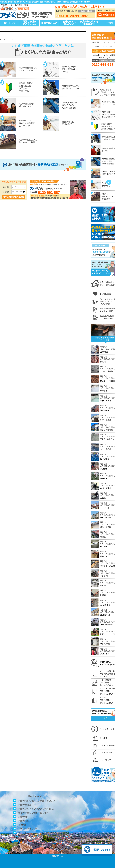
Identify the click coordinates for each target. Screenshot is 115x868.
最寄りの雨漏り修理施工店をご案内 (33, 813)
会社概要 (22, 825)
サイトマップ (24, 833)
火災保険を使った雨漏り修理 (89, 23)
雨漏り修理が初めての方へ (30, 23)
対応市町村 (23, 817)
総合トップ (10, 23)
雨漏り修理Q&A (49, 23)
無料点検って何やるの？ (69, 23)
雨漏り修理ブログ (26, 821)
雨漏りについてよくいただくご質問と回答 (36, 809)
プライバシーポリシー (28, 829)
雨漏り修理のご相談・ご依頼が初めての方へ (37, 801)
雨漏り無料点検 (25, 805)
